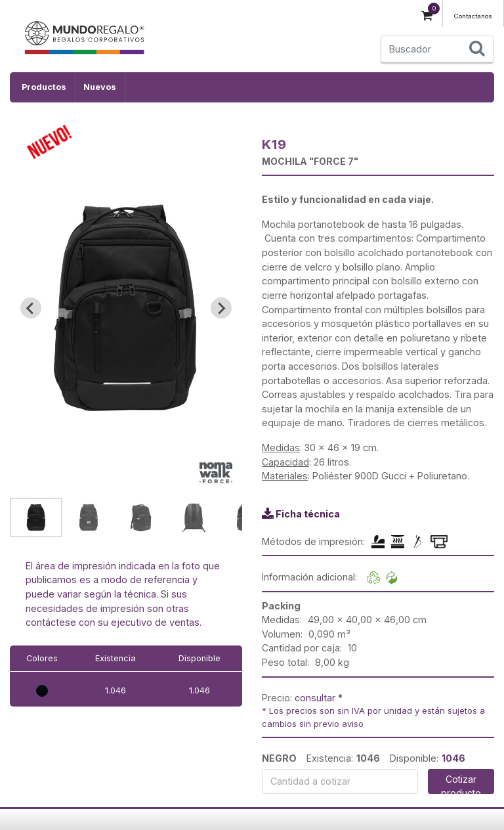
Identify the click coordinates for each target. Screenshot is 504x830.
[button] (36, 517)
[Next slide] (221, 308)
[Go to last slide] (31, 308)
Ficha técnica (308, 514)
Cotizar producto (461, 784)
